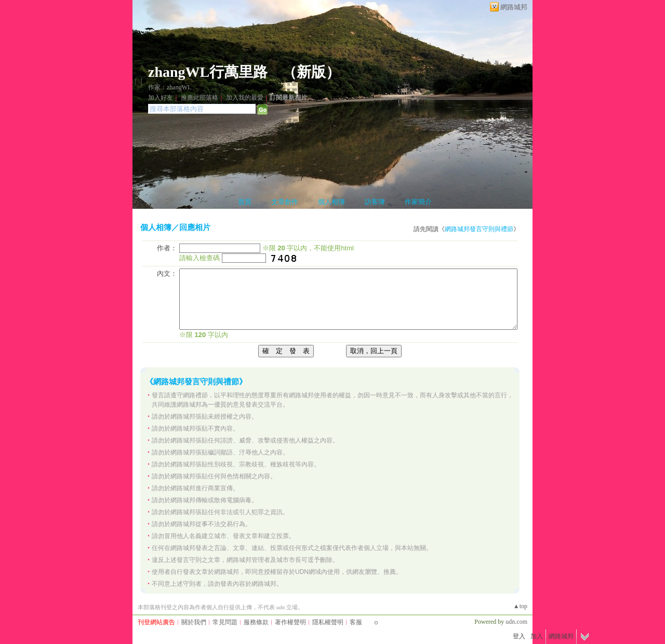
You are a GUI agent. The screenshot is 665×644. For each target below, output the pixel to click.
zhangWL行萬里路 (208, 72)
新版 (311, 72)
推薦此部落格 (199, 98)
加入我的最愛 (245, 98)
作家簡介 (418, 202)
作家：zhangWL (170, 87)
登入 (519, 636)
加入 (537, 636)
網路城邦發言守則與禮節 (479, 229)
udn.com (516, 622)
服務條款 (256, 622)
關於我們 (194, 622)
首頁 (245, 202)
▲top (520, 606)
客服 (356, 622)
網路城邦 (514, 7)
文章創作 (285, 202)
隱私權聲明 (328, 622)
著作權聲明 (290, 622)
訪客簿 (375, 202)
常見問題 (225, 622)
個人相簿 (331, 202)
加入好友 (161, 98)
